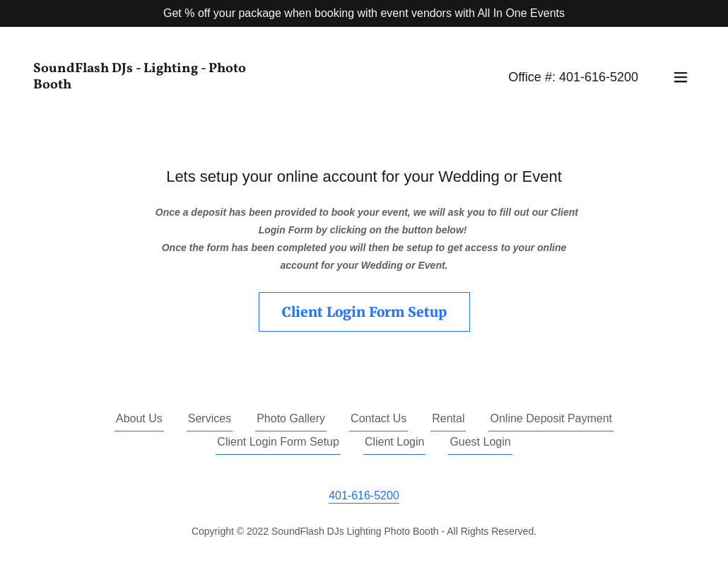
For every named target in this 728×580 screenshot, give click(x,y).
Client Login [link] (395, 442)
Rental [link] (448, 418)
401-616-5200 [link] (599, 77)
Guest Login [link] (480, 442)
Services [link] (210, 418)
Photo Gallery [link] (291, 418)
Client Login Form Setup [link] (278, 442)
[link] (149, 77)
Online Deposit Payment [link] (551, 418)
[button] (681, 77)
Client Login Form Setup (364, 312)
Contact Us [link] (378, 418)
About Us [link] (139, 418)
